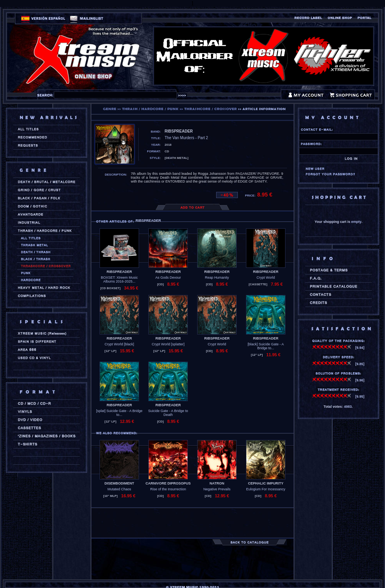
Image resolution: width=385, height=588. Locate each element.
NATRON (217, 483)
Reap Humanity (217, 278)
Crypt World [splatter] (168, 344)
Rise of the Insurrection (168, 489)
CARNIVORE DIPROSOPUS (168, 483)
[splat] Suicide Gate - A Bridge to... (119, 413)
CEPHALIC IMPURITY (266, 483)
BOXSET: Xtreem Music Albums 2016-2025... (119, 279)
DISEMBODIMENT (119, 483)
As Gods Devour (168, 278)
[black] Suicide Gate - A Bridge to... (266, 346)
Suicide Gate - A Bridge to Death (168, 413)
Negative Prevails (217, 489)
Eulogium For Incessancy (266, 489)
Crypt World (266, 278)
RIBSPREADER (119, 272)
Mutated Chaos (119, 489)
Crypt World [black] (119, 344)
